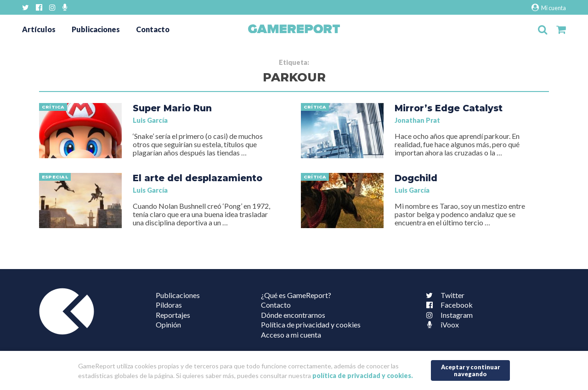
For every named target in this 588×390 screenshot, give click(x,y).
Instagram (447, 315)
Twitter (443, 295)
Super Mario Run (172, 108)
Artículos (39, 29)
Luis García (150, 120)
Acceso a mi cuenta (291, 335)
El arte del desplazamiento (198, 178)
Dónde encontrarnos (293, 315)
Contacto (153, 29)
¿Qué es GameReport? (296, 295)
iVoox (441, 324)
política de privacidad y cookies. (363, 376)
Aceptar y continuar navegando (471, 370)
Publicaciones (96, 29)
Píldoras (169, 305)
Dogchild (416, 178)
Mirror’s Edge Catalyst (449, 108)
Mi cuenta (549, 8)
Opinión (168, 324)
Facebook (447, 305)
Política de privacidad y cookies (311, 324)
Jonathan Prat (417, 120)
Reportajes (173, 315)
